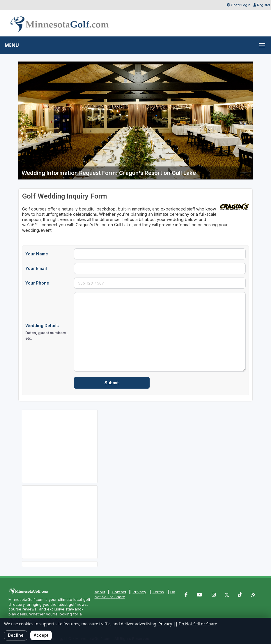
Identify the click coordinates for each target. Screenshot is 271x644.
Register (264, 5)
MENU (12, 45)
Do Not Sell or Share (198, 624)
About (100, 592)
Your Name (37, 254)
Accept (41, 635)
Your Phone (37, 283)
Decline (16, 635)
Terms (158, 592)
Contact (119, 592)
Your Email (36, 268)
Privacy (139, 592)
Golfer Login (241, 5)
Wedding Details (48, 332)
